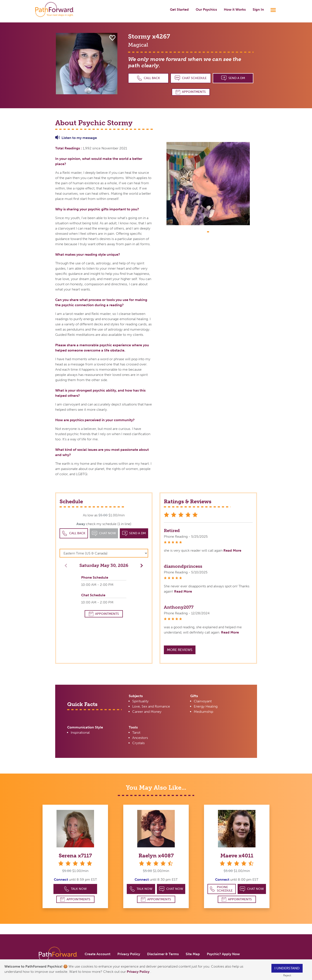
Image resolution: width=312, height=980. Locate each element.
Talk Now (75, 889)
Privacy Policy (139, 972)
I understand (287, 968)
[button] (141, 565)
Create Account (98, 954)
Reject (287, 975)
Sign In (258, 9)
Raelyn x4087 (156, 856)
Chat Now (171, 889)
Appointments (191, 92)
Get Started (179, 9)
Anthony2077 (179, 607)
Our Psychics (206, 9)
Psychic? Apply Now (223, 954)
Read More (232, 550)
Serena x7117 (75, 856)
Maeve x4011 (237, 856)
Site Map (193, 954)
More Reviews (180, 650)
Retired (172, 531)
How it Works (235, 9)
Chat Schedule (191, 78)
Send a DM (233, 78)
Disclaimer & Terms (163, 954)
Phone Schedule (221, 889)
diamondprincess (183, 566)
